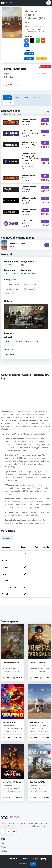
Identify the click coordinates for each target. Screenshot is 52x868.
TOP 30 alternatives (32, 98)
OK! (33, 864)
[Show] (47, 245)
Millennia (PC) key (37, 722)
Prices (7, 98)
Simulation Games (12, 284)
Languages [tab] (7, 538)
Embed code (29, 59)
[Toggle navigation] (43, 3)
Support (8, 102)
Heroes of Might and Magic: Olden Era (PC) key (12, 662)
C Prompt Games (11, 274)
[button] (49, 3)
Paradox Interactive (28, 274)
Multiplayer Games (13, 289)
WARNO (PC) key (10, 722)
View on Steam (41, 59)
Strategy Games (30, 284)
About (17, 98)
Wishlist (10, 85)
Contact (4, 851)
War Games (29, 289)
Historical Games (12, 294)
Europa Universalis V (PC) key (38, 662)
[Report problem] (18, 85)
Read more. (23, 864)
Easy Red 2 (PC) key (38, 782)
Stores (4, 847)
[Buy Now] (45, 120)
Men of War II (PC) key (12, 782)
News (3, 843)
